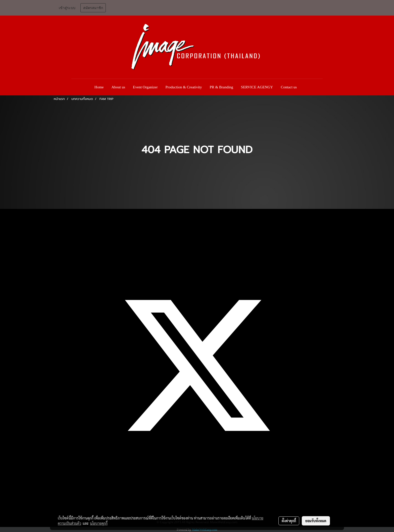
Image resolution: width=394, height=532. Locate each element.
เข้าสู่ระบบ (67, 8)
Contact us (289, 87)
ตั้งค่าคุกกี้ (289, 521)
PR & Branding (221, 87)
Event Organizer (145, 87)
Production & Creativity (184, 87)
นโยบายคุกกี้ (99, 523)
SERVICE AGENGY (257, 87)
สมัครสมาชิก (93, 8)
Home (99, 87)
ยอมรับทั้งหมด (316, 521)
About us (118, 87)
